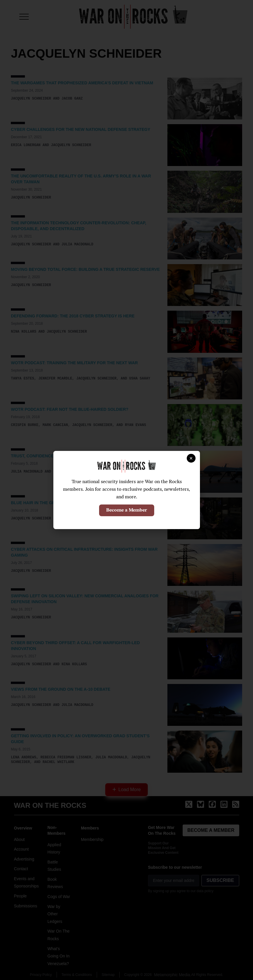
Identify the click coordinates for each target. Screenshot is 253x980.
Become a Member (127, 510)
